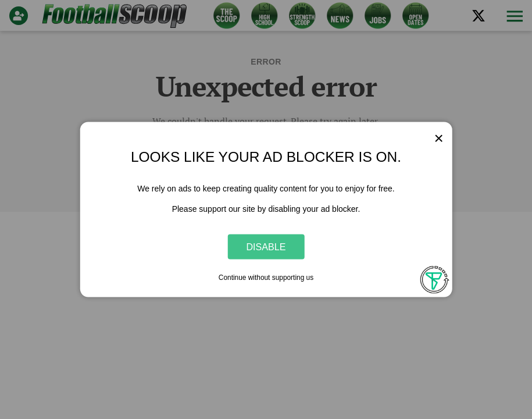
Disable (266, 246)
